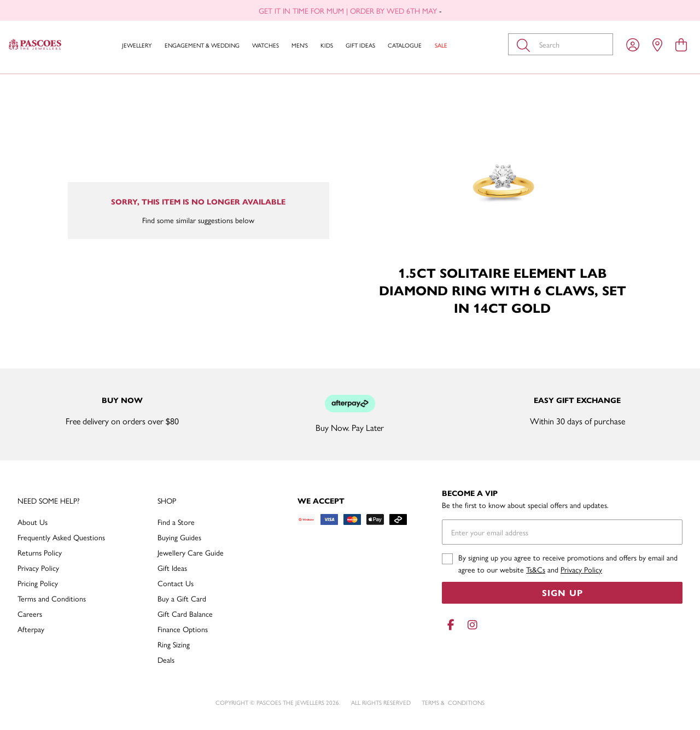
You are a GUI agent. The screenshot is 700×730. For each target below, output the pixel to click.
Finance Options (183, 629)
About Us (33, 522)
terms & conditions (453, 702)
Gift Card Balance (185, 614)
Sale (441, 45)
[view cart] (681, 44)
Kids (327, 45)
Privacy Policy (38, 568)
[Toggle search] (526, 44)
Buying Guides (179, 537)
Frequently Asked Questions (61, 537)
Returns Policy (40, 552)
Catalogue (405, 45)
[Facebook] (451, 625)
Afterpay (31, 629)
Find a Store (176, 522)
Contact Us (176, 583)
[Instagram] (470, 625)
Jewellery (137, 45)
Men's (300, 45)
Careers (30, 614)
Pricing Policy (38, 583)
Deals (166, 659)
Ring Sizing (174, 644)
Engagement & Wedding (202, 45)
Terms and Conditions (52, 598)
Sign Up (562, 592)
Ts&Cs (536, 569)
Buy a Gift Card (182, 598)
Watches (266, 45)
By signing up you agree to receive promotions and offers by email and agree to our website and (568, 563)
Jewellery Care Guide (191, 552)
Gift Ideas (360, 45)
